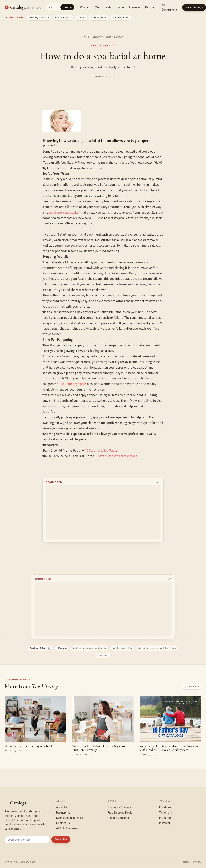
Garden (81, 18)
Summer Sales (121, 18)
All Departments (170, 7)
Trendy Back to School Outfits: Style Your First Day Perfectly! (100, 748)
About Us (62, 807)
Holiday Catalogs (39, 18)
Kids (108, 7)
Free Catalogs (194, 7)
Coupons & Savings (120, 807)
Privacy (197, 862)
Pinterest (165, 823)
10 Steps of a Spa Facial (101, 450)
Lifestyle (134, 7)
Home (120, 7)
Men (97, 7)
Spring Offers (99, 18)
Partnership (63, 813)
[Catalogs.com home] (23, 7)
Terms (186, 862)
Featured (151, 7)
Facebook (165, 807)
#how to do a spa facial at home (157, 648)
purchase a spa (60, 212)
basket (75, 212)
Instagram (165, 818)
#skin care (103, 656)
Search (67, 7)
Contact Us (63, 823)
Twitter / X (166, 813)
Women (85, 7)
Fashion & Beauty (114, 37)
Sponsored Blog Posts (70, 818)
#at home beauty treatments (90, 648)
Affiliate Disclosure (68, 828)
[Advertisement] (103, 512)
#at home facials (122, 648)
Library (97, 37)
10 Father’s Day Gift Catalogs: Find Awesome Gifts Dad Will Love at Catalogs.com (170, 748)
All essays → (192, 687)
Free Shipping (63, 18)
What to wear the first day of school (28, 746)
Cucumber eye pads (73, 384)
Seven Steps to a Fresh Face (118, 456)
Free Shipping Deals (120, 813)
